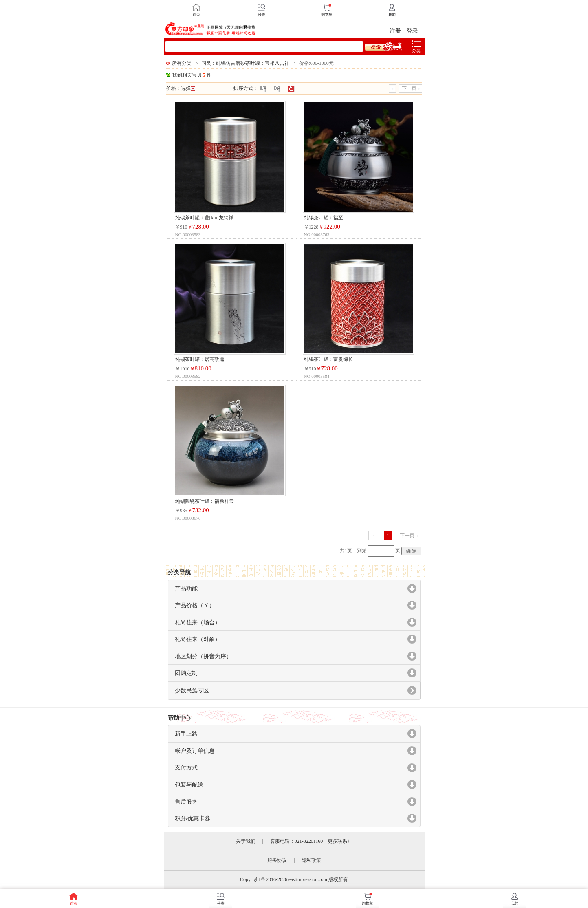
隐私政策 (311, 860)
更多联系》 (340, 841)
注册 (395, 31)
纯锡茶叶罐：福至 (324, 218)
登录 (412, 31)
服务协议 (277, 860)
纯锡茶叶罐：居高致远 (200, 359)
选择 (188, 88)
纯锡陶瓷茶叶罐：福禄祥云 (205, 501)
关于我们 (246, 841)
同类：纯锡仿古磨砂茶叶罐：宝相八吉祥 (245, 63)
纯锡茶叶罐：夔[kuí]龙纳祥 (204, 218)
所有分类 (182, 63)
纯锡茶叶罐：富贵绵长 (328, 359)
